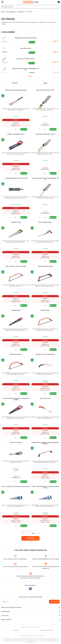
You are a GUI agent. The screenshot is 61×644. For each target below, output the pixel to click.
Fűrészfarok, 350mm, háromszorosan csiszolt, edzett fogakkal (16, 399)
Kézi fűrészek (20, 12)
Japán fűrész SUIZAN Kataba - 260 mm (45, 134)
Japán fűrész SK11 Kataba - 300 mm (45, 90)
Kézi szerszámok (11, 12)
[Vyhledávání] (30, 7)
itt (42, 636)
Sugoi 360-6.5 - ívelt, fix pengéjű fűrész (45, 354)
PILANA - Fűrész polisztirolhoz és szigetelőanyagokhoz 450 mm (45, 487)
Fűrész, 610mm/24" (45, 310)
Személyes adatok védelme (46, 630)
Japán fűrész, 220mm (45, 398)
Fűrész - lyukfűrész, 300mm (45, 222)
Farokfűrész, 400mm (16, 222)
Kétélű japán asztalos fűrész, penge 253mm (16, 90)
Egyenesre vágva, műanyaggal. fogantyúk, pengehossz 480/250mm (45, 443)
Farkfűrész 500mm (16, 310)
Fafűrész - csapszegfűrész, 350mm (16, 134)
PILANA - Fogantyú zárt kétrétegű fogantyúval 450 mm (16, 487)
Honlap (3, 12)
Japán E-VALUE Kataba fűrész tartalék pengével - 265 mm (45, 179)
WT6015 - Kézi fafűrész (16, 442)
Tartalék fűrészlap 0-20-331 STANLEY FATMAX (16, 178)
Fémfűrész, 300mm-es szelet (45, 266)
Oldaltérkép (16, 630)
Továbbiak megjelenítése (30, 538)
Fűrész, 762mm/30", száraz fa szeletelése (16, 266)
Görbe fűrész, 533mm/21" (16, 354)
